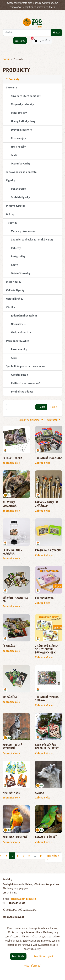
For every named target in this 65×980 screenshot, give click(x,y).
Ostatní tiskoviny (21, 273)
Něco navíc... (18, 324)
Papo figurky (18, 189)
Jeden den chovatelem (24, 316)
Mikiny (10, 214)
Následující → (54, 857)
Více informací (32, 966)
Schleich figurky (20, 197)
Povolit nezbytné (43, 956)
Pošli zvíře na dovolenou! (25, 383)
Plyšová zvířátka (16, 206)
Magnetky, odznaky (22, 104)
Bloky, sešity (18, 257)
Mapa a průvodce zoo (23, 231)
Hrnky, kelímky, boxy (23, 121)
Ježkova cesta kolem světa (21, 172)
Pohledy (16, 248)
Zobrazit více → (11, 463)
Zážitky (11, 307)
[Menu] (20, 41)
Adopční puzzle (20, 375)
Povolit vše (18, 956)
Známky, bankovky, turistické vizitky (32, 240)
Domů (6, 59)
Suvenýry (12, 88)
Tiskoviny (12, 223)
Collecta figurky (15, 290)
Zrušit (53, 407)
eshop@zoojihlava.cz (23, 899)
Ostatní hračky (15, 299)
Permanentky (19, 349)
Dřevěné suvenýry (21, 130)
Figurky (11, 180)
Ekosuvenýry (18, 138)
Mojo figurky (14, 282)
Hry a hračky (18, 147)
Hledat (57, 33)
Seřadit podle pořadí (30, 420)
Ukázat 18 (53, 420)
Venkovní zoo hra (21, 333)
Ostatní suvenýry (21, 164)
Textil (14, 155)
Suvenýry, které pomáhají (26, 96)
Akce (14, 358)
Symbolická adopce (22, 392)
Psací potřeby (19, 113)
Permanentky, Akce (18, 341)
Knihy (14, 265)
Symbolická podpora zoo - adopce (26, 366)
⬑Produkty (13, 79)
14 (41, 856)
